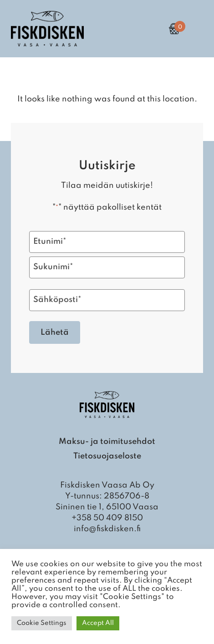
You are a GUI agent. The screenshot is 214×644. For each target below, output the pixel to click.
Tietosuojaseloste (107, 456)
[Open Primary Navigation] (196, 29)
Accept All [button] (98, 623)
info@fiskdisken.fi (107, 529)
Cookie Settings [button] (42, 623)
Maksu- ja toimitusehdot (107, 442)
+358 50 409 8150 (107, 518)
